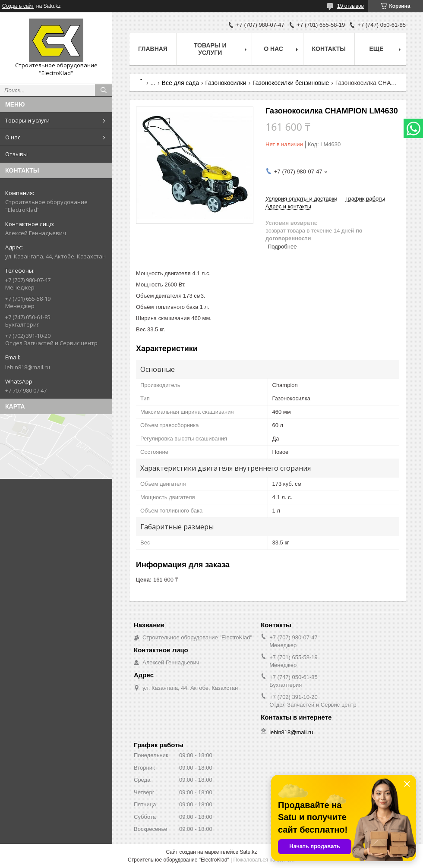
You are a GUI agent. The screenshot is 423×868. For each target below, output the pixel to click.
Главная (153, 49)
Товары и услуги (27, 120)
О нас (13, 137)
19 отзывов (350, 6)
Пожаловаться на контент (264, 860)
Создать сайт (18, 6)
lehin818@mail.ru (28, 367)
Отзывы (16, 154)
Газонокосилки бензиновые (291, 83)
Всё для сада (181, 83)
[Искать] (104, 90)
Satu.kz (248, 852)
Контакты (329, 49)
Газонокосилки (226, 83)
